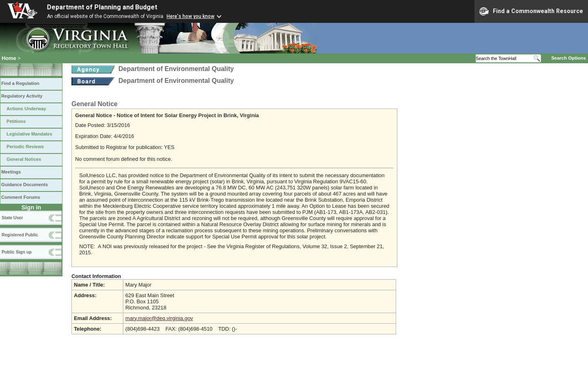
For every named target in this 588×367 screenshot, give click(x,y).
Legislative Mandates (29, 134)
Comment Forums (21, 197)
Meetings (11, 172)
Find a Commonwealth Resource (531, 11)
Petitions (16, 121)
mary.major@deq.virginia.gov (159, 318)
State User (12, 218)
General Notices (24, 159)
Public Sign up (17, 252)
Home (9, 58)
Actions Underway (26, 109)
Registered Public (20, 235)
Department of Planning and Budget (102, 7)
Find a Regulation (20, 83)
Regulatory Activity (22, 96)
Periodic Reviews (25, 147)
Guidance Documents (24, 185)
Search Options (569, 58)
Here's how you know (190, 16)
